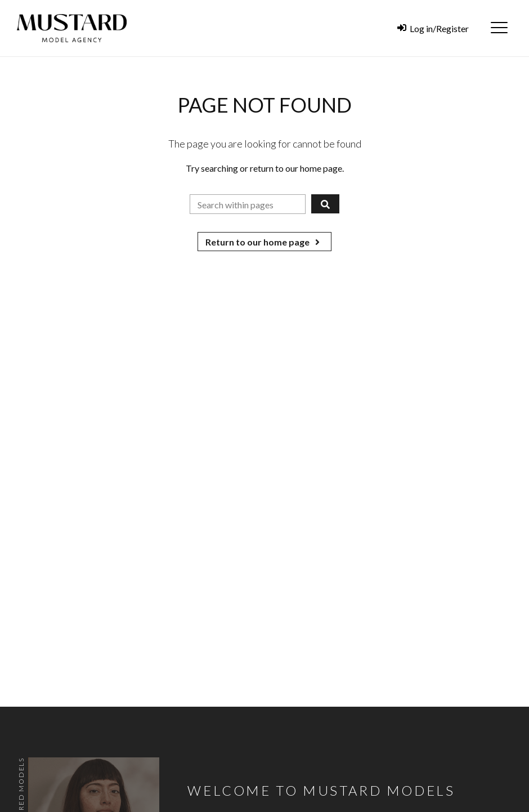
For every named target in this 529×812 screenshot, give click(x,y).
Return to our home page (264, 242)
